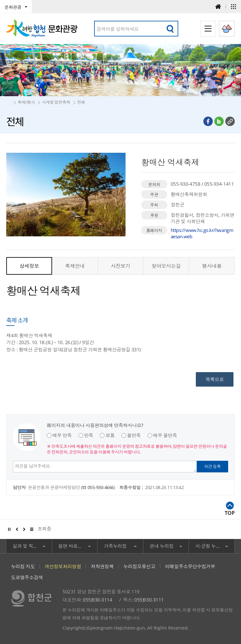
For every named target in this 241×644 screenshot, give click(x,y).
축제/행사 (26, 102)
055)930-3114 (97, 600)
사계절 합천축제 (56, 102)
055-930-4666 (101, 487)
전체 (81, 102)
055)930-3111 (149, 600)
